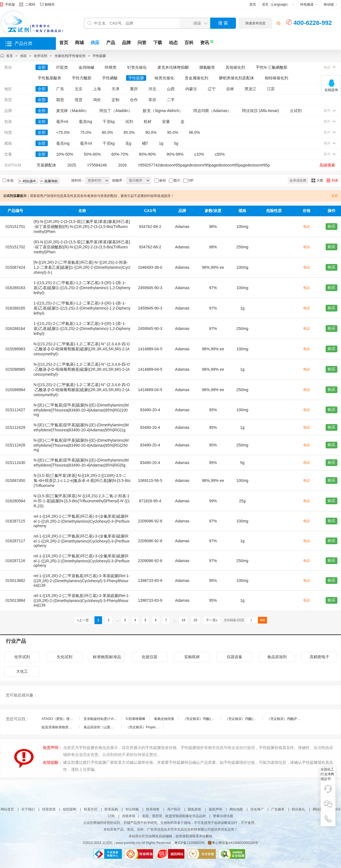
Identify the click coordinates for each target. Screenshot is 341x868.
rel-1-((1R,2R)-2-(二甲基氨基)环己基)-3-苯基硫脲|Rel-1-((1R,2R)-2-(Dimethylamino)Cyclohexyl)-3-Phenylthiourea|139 (82, 581)
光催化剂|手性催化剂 (70, 56)
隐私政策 (195, 809)
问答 (142, 43)
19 (183, 620)
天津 (115, 89)
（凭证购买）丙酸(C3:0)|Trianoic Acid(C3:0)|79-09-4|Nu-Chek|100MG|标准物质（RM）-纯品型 (244, 719)
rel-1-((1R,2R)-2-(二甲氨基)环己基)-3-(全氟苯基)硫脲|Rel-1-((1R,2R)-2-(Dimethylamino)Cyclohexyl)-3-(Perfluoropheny (82, 521)
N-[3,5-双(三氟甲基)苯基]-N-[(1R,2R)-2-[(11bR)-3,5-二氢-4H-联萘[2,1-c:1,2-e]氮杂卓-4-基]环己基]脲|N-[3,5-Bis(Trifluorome (82, 481)
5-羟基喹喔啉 (136, 719)
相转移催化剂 (276, 78)
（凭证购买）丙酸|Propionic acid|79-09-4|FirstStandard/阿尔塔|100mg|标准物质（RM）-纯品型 (286, 719)
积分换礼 (299, 809)
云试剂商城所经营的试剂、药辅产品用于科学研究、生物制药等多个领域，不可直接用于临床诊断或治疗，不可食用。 (170, 823)
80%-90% (147, 154)
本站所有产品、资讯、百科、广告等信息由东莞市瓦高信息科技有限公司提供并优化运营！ (170, 829)
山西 (171, 89)
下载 (158, 43)
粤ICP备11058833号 (190, 843)
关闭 (335, 196)
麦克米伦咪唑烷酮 (173, 67)
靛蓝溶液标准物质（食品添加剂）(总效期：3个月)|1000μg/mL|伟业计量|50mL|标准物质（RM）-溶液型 (60, 727)
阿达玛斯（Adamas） (212, 111)
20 (195, 620)
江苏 (271, 89)
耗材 (148, 122)
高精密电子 (319, 657)
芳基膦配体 (46, 165)
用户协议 (174, 809)
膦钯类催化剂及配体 (236, 78)
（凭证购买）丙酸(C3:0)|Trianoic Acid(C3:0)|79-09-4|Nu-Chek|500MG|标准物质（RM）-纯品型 (202, 719)
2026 (122, 165)
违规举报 (129, 816)
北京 (79, 89)
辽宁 (212, 89)
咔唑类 (111, 67)
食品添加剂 (277, 657)
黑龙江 (250, 89)
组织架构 (70, 809)
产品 (111, 43)
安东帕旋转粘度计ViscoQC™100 (102, 719)
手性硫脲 (99, 56)
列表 (335, 180)
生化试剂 (65, 657)
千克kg (109, 122)
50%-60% (92, 154)
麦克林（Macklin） (73, 111)
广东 (60, 89)
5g (176, 143)
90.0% (151, 132)
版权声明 (216, 809)
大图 (320, 180)
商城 (79, 43)
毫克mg (85, 122)
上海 (97, 89)
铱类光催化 (164, 78)
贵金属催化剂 (196, 78)
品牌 (126, 43)
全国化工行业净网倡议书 (327, 774)
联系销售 (153, 809)
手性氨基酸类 (49, 78)
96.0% (194, 132)
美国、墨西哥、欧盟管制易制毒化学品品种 (174, 816)
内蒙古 (191, 89)
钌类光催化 (137, 67)
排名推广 (257, 809)
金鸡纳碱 (86, 67)
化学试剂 (41, 56)
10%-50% (65, 154)
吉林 (230, 89)
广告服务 (278, 809)
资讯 (205, 43)
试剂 (129, 122)
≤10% (199, 154)
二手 (171, 100)
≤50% (220, 154)
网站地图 (236, 809)
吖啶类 (62, 67)
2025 (72, 165)
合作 (134, 100)
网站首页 (7, 809)
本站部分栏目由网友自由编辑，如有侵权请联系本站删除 (170, 836)
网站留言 (319, 809)
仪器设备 (235, 657)
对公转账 (132, 809)
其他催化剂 (235, 67)
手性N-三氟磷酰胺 (272, 67)
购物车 (50, 4)
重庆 (134, 89)
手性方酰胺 (82, 78)
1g (161, 143)
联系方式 (91, 809)
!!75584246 (97, 165)
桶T (145, 143)
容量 (166, 122)
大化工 (22, 671)
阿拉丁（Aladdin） (116, 111)
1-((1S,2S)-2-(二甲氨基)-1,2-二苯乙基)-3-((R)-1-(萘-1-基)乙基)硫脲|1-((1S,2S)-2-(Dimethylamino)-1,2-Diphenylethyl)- (82, 288)
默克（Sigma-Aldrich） (163, 111)
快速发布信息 (255, 23)
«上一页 (83, 620)
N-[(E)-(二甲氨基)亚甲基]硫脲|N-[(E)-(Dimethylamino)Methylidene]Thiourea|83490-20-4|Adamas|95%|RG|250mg (81, 445)
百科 (189, 43)
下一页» (211, 620)
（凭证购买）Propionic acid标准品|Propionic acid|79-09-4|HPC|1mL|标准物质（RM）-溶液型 (145, 727)
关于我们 (28, 809)
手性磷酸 (110, 78)
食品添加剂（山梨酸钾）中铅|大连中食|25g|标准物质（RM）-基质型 (102, 727)
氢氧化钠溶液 (164, 719)
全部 (42, 67)
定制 (115, 100)
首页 (253, 4)
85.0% (129, 132)
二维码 (27, 5)
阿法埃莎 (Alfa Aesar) (261, 111)
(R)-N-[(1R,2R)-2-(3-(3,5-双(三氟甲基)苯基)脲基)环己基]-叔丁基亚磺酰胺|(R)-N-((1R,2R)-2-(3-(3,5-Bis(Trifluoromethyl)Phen (82, 227)
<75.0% (63, 132)
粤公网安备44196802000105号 (233, 843)
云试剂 (296, 111)
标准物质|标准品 (107, 657)
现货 (79, 100)
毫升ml (62, 122)
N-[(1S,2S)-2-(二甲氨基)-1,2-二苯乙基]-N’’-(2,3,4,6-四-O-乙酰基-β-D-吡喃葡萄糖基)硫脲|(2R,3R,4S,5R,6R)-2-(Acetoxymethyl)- (82, 349)
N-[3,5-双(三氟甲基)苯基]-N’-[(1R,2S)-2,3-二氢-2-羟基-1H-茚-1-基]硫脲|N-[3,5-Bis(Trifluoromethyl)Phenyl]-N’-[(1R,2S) (82, 501)
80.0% (108, 132)
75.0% (86, 132)
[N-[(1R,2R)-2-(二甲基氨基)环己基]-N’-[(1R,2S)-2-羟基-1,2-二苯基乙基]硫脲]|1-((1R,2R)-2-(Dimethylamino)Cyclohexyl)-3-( (82, 267)
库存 (152, 100)
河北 (152, 89)
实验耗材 (192, 657)
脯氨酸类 (207, 67)
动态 (173, 43)
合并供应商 (298, 180)
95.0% (173, 132)
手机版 (10, 4)
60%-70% (120, 154)
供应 (95, 43)
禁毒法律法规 (223, 816)
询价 (97, 100)
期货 (60, 100)
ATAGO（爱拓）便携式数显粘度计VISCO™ (60, 719)
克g (128, 143)
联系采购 (111, 809)
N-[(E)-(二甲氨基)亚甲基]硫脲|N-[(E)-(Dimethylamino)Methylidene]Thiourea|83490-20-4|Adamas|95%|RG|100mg (81, 410)
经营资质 (49, 809)
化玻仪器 (150, 657)
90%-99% (175, 154)
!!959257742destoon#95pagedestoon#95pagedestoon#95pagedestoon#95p (204, 165)
